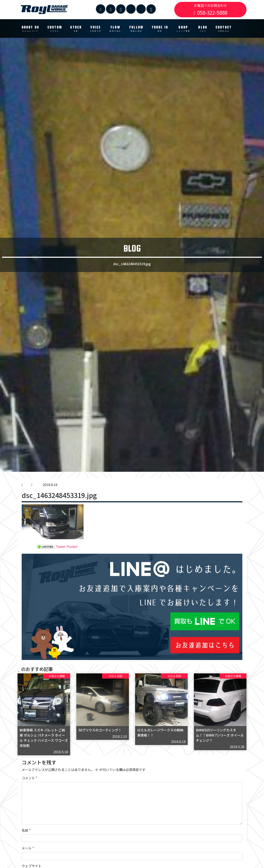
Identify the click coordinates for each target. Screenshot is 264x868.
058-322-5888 (210, 12)
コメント (29, 778)
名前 (26, 830)
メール (28, 848)
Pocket (72, 546)
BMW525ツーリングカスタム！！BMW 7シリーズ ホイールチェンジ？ (220, 735)
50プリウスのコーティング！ (100, 730)
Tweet (61, 546)
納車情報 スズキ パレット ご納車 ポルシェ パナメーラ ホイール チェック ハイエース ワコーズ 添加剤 (44, 738)
